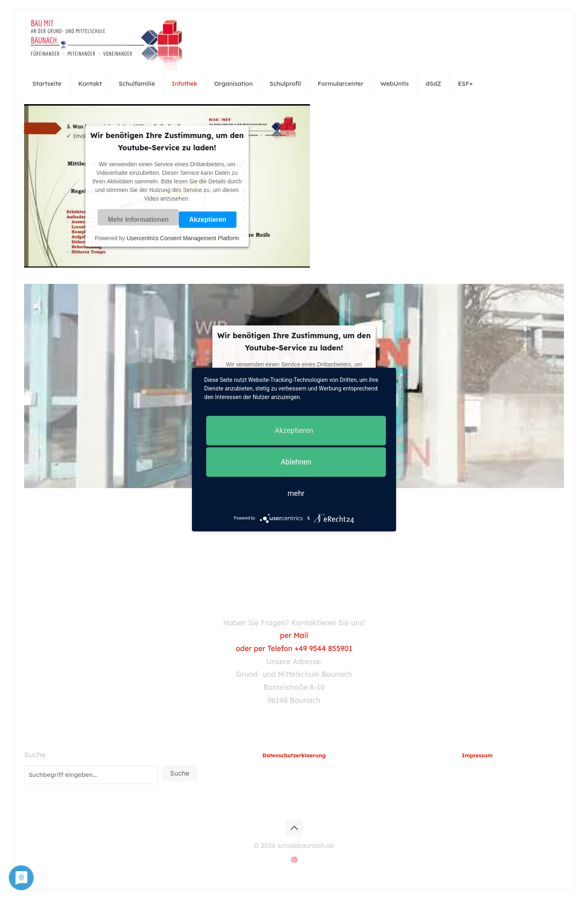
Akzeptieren (208, 220)
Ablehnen (296, 462)
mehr (296, 493)
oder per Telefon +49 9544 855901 (294, 648)
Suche (35, 755)
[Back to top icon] (294, 828)
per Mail (294, 635)
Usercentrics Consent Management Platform (183, 238)
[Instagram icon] (294, 860)
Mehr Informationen (138, 220)
